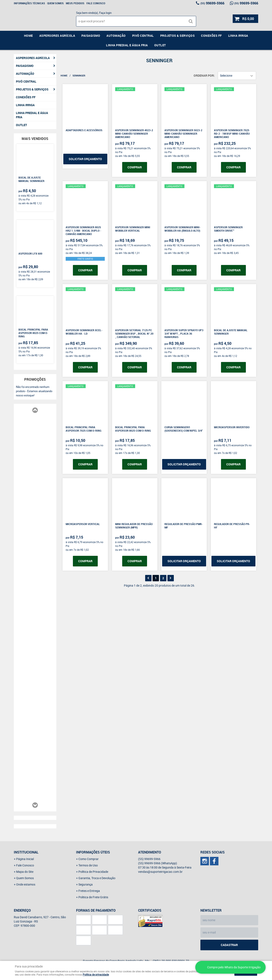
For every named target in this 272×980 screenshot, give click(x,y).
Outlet (160, 45)
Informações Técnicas (29, 3)
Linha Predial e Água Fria (127, 45)
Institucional (26, 852)
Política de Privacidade (93, 872)
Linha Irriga (238, 36)
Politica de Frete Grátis (93, 897)
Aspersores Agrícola (57, 36)
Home (28, 36)
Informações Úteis (93, 852)
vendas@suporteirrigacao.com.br (160, 872)
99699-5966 (212, 3)
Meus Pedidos (75, 3)
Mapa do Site (25, 872)
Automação (116, 36)
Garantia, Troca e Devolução (97, 878)
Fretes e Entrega (89, 891)
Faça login (105, 13)
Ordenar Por (204, 75)
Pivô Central (143, 36)
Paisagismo (91, 36)
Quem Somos (55, 3)
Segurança (86, 884)
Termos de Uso (88, 865)
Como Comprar (89, 859)
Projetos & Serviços (178, 36)
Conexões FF (211, 36)
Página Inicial (25, 859)
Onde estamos (26, 884)
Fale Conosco (96, 3)
